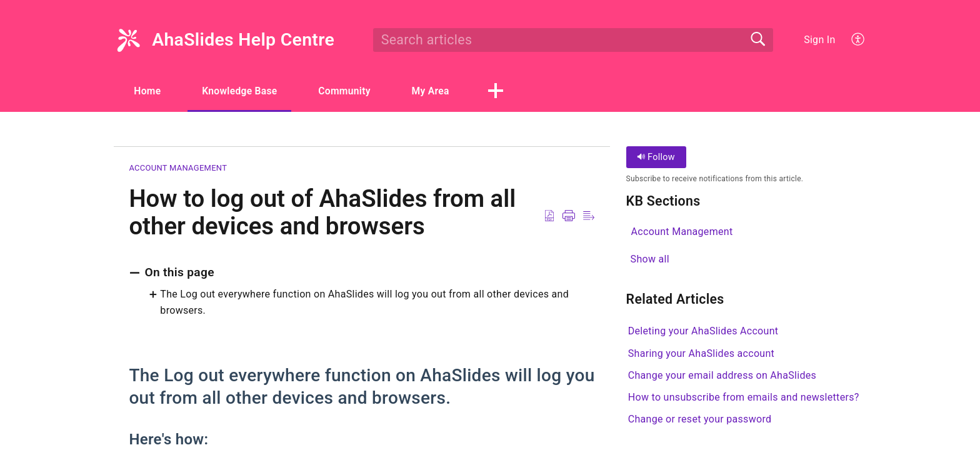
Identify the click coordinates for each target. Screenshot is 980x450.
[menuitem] (858, 40)
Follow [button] (656, 158)
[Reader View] (589, 216)
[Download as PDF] (549, 216)
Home (149, 91)
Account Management (178, 168)
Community (355, 91)
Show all (650, 259)
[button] (511, 92)
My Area (444, 91)
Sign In (819, 40)
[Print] (569, 216)
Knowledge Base (245, 91)
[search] (573, 40)
